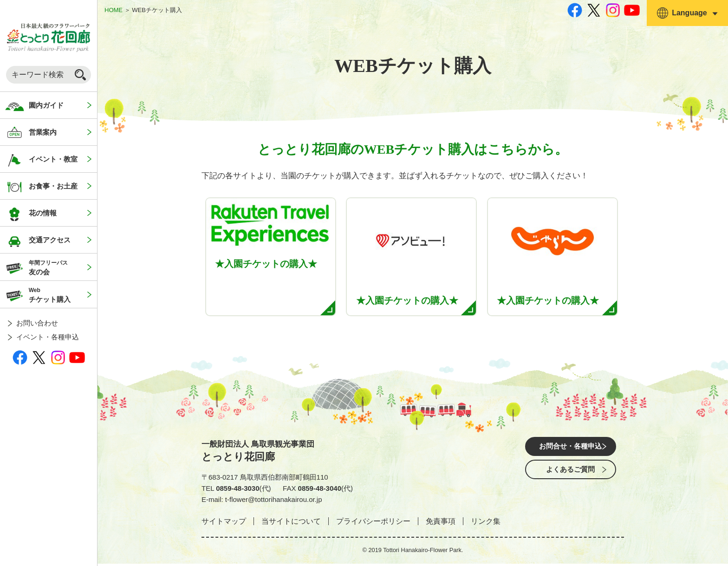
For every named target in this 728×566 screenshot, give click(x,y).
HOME (114, 10)
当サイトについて (291, 524)
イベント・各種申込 (48, 337)
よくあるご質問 (571, 476)
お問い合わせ (37, 323)
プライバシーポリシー (373, 524)
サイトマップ (224, 524)
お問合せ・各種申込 (571, 450)
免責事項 (441, 524)
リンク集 (486, 524)
